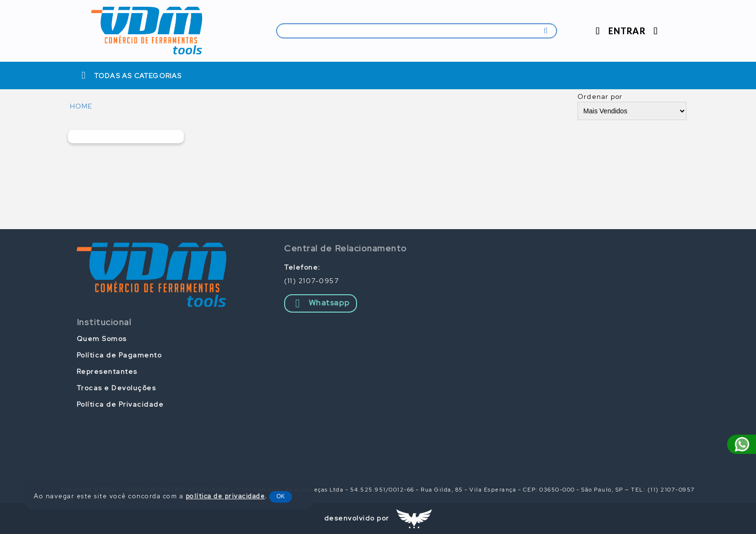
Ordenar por (600, 96)
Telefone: (302, 267)
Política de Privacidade (120, 404)
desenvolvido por (357, 518)
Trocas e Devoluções (117, 388)
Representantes (107, 371)
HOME (81, 106)
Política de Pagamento (119, 355)
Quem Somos (102, 339)
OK (281, 496)
